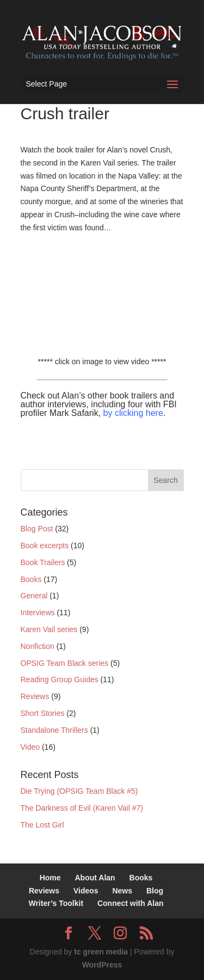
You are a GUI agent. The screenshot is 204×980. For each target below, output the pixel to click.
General (34, 596)
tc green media (101, 952)
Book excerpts (45, 546)
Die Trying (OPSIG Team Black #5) (79, 791)
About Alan (95, 878)
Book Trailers (43, 562)
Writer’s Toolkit (56, 903)
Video (30, 747)
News (122, 891)
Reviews (35, 696)
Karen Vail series (49, 629)
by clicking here (133, 413)
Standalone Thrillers (54, 730)
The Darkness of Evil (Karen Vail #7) (82, 808)
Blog (155, 891)
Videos (86, 891)
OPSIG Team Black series (65, 663)
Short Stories (43, 713)
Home (50, 878)
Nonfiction (38, 646)
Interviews (38, 612)
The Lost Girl (42, 825)
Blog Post (37, 529)
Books (31, 579)
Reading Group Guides (60, 679)
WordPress (102, 965)
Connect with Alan (131, 903)
